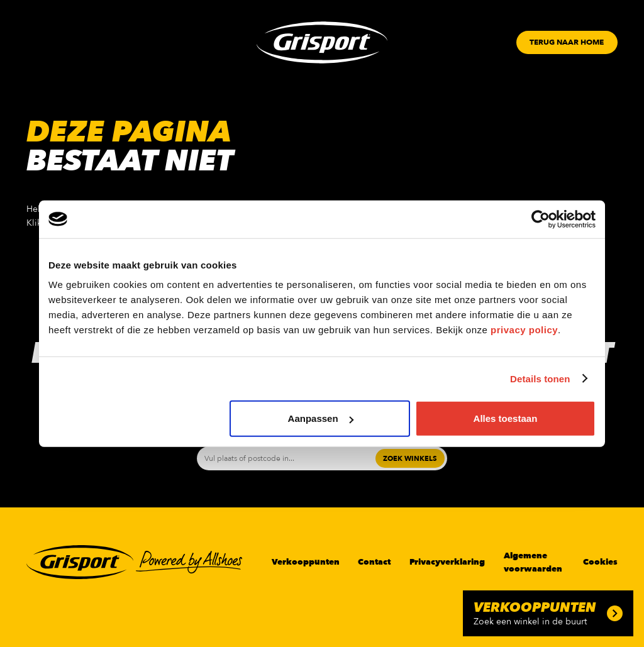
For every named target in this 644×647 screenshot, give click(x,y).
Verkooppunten (306, 562)
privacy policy (524, 330)
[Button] (567, 42)
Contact (374, 562)
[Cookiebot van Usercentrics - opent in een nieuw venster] (541, 219)
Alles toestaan (506, 418)
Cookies (600, 562)
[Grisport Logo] (322, 42)
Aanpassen (321, 418)
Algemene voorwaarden (533, 562)
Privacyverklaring (447, 562)
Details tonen (540, 378)
